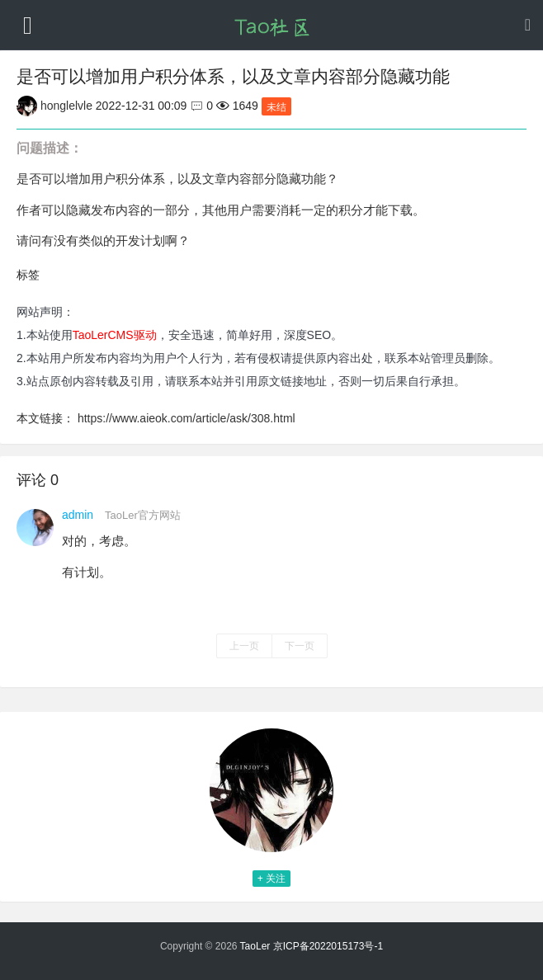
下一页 (300, 646)
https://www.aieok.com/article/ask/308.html (187, 418)
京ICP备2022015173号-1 (328, 946)
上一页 (244, 646)
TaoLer (255, 946)
